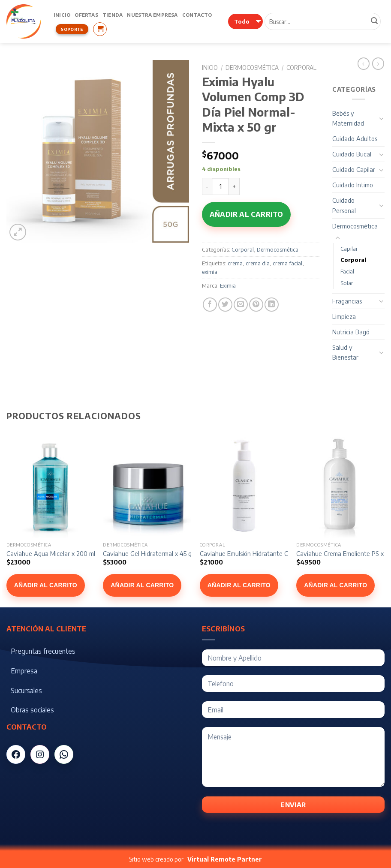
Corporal (301, 68)
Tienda (113, 15)
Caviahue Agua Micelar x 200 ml (51, 553)
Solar (347, 283)
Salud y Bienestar (345, 352)
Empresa (24, 671)
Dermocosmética (252, 68)
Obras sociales (32, 710)
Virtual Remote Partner (225, 859)
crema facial (287, 263)
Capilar (349, 249)
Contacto (197, 15)
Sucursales (26, 691)
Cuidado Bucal (352, 154)
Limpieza (344, 316)
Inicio (62, 15)
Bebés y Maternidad (348, 118)
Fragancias (347, 301)
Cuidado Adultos (355, 138)
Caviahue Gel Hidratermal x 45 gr (148, 553)
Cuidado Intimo (353, 185)
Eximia (228, 285)
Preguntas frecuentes (43, 651)
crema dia (258, 263)
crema (235, 263)
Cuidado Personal (344, 205)
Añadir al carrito (246, 214)
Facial (347, 271)
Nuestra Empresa (152, 15)
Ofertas (86, 15)
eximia (210, 272)
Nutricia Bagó (351, 332)
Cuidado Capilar (354, 169)
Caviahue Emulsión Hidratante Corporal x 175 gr (265, 553)
